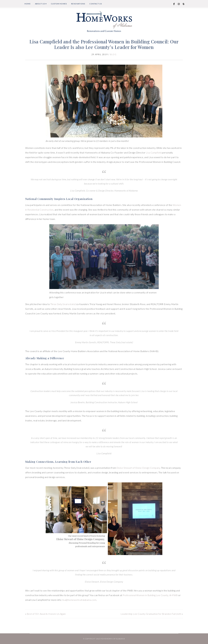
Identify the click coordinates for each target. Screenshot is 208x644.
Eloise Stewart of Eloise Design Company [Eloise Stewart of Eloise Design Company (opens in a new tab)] (138, 468)
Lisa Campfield (154, 153)
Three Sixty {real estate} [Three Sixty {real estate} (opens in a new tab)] (63, 304)
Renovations (78, 4)
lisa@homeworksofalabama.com (79, 600)
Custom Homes (59, 4)
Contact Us (96, 4)
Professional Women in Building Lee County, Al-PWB (150, 595)
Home (28, 4)
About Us (40, 4)
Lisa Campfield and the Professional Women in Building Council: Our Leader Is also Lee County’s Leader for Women (104, 44)
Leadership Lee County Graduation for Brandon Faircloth (151, 614)
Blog (113, 54)
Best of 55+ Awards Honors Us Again (46, 614)
